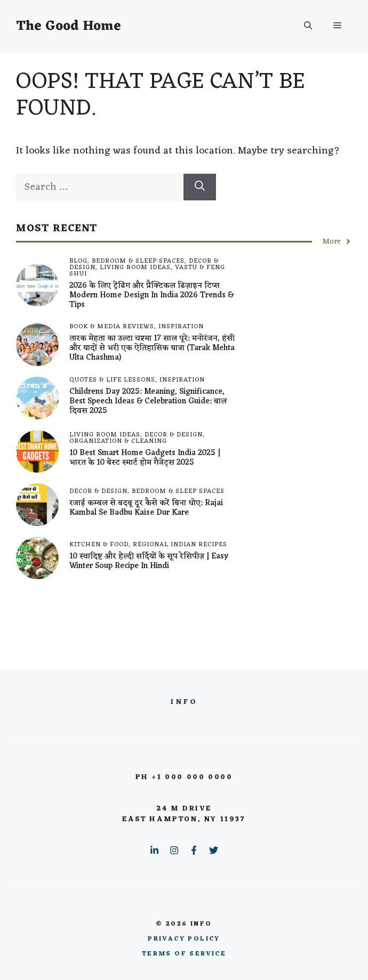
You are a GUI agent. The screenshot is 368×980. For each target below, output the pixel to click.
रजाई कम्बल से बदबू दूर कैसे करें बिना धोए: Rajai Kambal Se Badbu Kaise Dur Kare (146, 508)
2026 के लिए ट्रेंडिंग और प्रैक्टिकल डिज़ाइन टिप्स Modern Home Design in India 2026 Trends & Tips (151, 295)
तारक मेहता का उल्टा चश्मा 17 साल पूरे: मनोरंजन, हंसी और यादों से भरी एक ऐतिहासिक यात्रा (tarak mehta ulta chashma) (152, 348)
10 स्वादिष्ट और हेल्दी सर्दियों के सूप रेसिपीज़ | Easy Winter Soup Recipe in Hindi (149, 561)
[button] (308, 27)
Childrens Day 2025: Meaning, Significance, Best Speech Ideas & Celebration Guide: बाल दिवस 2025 (148, 402)
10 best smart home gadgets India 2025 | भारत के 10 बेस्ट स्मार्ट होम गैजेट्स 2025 (145, 458)
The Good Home (69, 26)
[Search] (200, 187)
